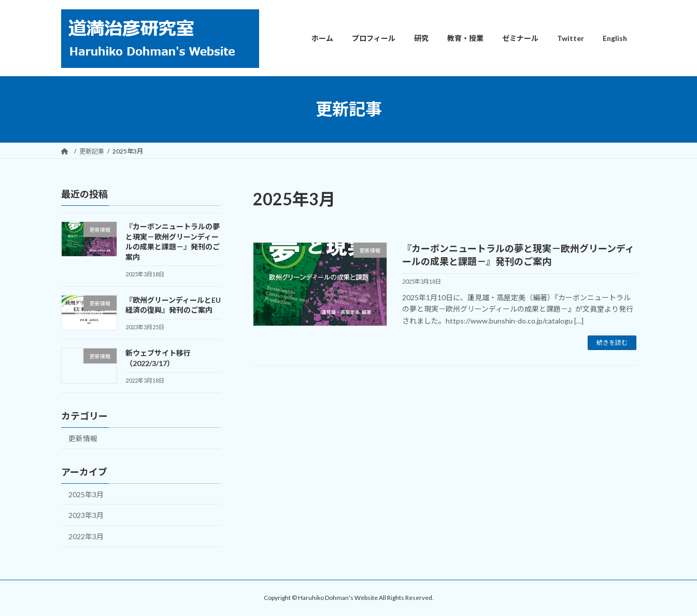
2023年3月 (86, 515)
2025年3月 (86, 494)
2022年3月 (86, 536)
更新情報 (83, 438)
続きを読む (612, 342)
